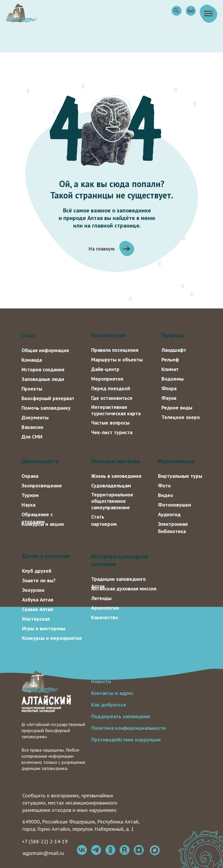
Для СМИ (32, 437)
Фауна (169, 398)
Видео (166, 495)
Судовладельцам (111, 486)
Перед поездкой (111, 388)
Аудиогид (169, 514)
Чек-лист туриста (112, 432)
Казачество (105, 617)
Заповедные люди (43, 379)
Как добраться (108, 705)
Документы (35, 417)
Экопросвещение (42, 486)
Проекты (32, 389)
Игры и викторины (44, 628)
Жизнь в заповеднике (116, 476)
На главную (102, 249)
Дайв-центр (105, 369)
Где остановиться (112, 398)
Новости (101, 681)
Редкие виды (177, 408)
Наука (28, 505)
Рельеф (170, 360)
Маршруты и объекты (117, 360)
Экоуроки (33, 590)
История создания (43, 369)
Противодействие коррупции (126, 740)
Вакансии (32, 427)
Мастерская (36, 619)
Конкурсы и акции (43, 524)
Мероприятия (107, 379)
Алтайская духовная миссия (124, 589)
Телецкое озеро (181, 417)
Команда (32, 360)
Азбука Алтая (38, 600)
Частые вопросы (110, 423)
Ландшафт (174, 350)
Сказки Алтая (37, 609)
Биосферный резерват (48, 398)
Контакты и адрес (112, 693)
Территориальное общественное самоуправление (112, 501)
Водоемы (172, 379)
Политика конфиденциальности (128, 728)
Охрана (30, 476)
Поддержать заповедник (121, 716)
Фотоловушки (175, 505)
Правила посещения (115, 350)
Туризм (30, 495)
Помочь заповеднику (46, 408)
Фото (164, 486)
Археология (105, 608)
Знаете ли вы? (39, 580)
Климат (170, 369)
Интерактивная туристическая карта (116, 410)
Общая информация (45, 350)
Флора (169, 388)
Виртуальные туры (180, 476)
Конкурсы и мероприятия (52, 638)
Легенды (101, 598)
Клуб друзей (37, 571)
